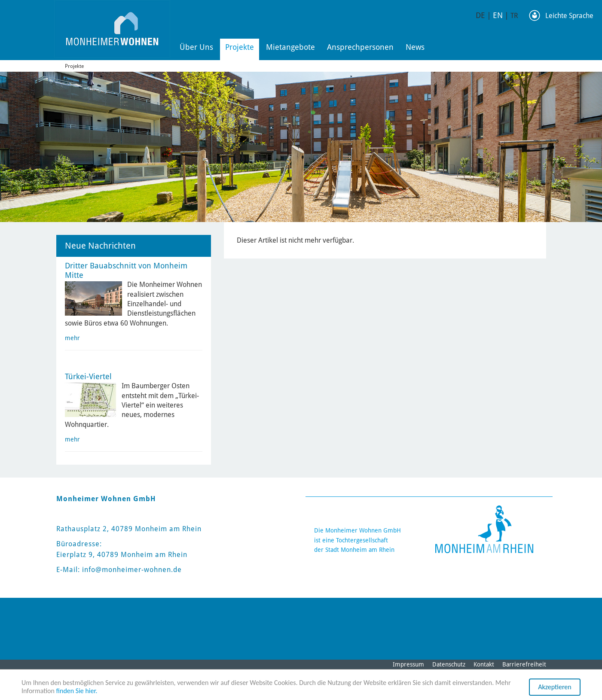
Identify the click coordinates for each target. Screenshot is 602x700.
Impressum (408, 664)
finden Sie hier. (77, 691)
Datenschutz (449, 664)
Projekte (240, 47)
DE (480, 15)
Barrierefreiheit (524, 664)
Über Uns (196, 47)
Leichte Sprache (569, 16)
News (415, 47)
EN (498, 15)
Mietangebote (290, 47)
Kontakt (484, 664)
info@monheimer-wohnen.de (132, 570)
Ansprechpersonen (360, 47)
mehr (72, 338)
